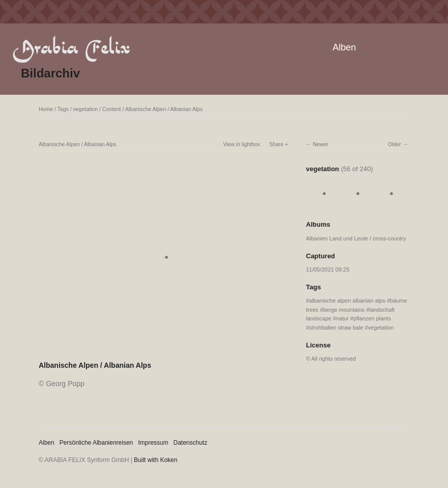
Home (46, 109)
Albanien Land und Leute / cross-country (356, 238)
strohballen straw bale (336, 328)
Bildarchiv (50, 73)
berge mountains (344, 310)
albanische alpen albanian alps (347, 301)
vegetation (86, 109)
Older (395, 144)
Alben (344, 47)
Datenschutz (191, 443)
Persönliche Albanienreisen (96, 443)
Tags (63, 109)
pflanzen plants (372, 318)
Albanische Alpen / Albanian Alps (164, 109)
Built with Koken (156, 460)
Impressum (153, 443)
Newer (320, 144)
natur (342, 318)
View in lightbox (242, 144)
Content (112, 109)
